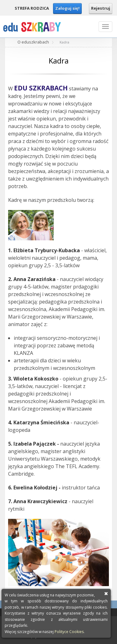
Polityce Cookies (69, 632)
